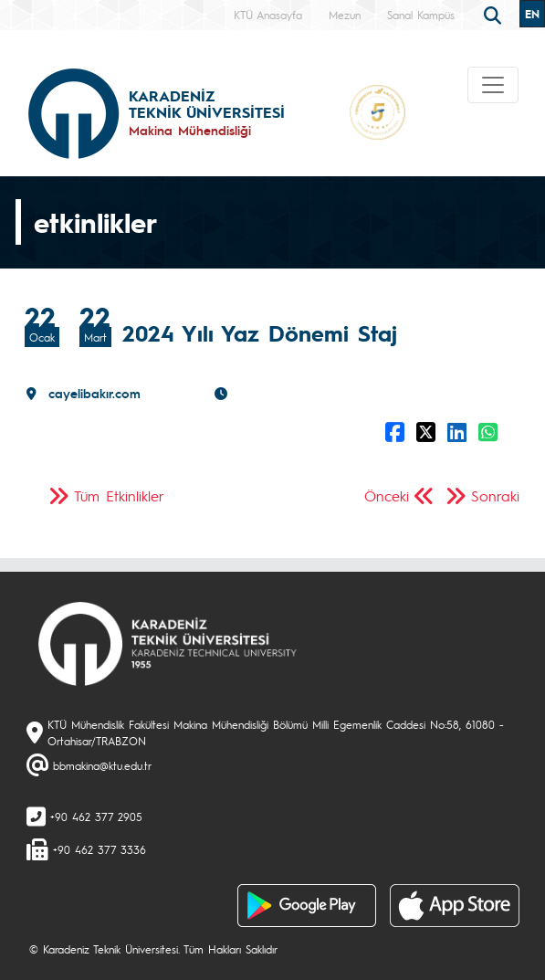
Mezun (345, 15)
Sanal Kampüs (421, 15)
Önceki (387, 495)
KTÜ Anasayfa (268, 15)
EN (532, 14)
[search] (495, 14)
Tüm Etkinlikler (119, 495)
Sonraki (495, 495)
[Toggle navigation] (493, 85)
